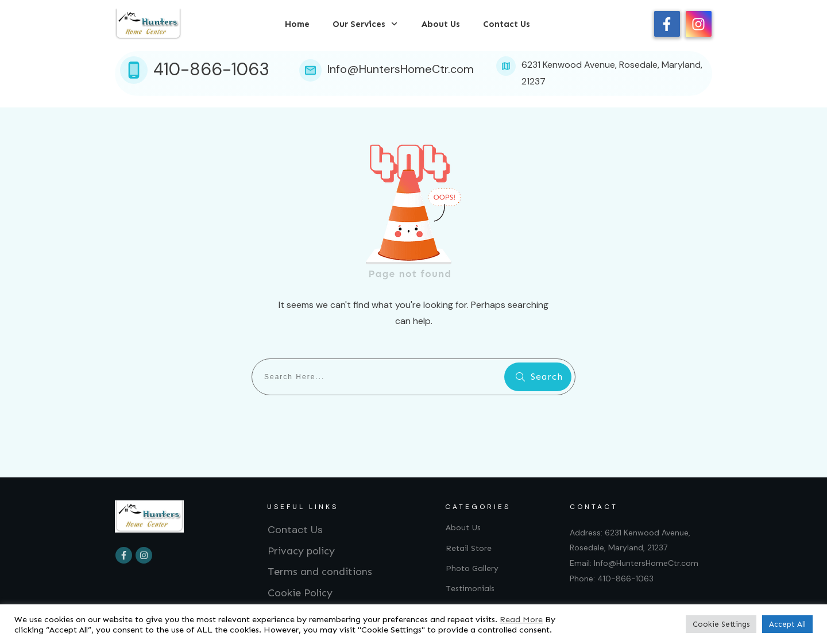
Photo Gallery (472, 568)
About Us (463, 528)
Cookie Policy (300, 593)
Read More (521, 619)
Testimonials (470, 589)
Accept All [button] (787, 624)
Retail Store (469, 548)
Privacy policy (301, 551)
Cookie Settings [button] (721, 624)
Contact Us (295, 530)
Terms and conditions (320, 572)
